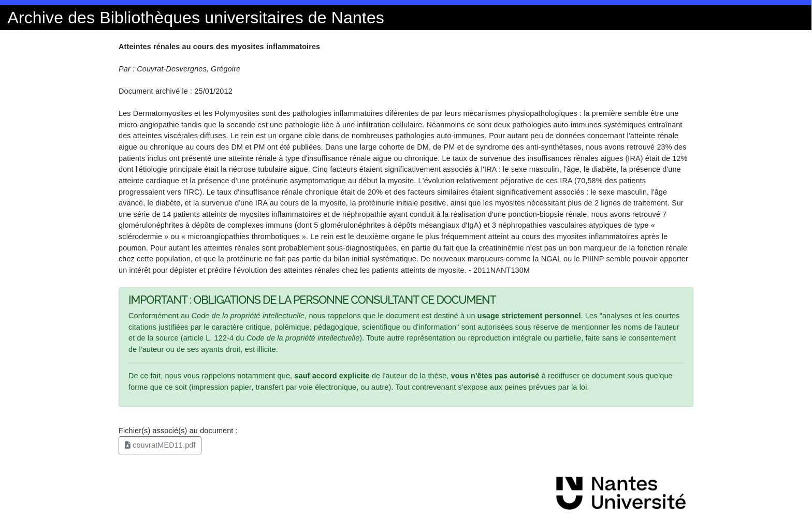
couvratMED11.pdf (160, 445)
